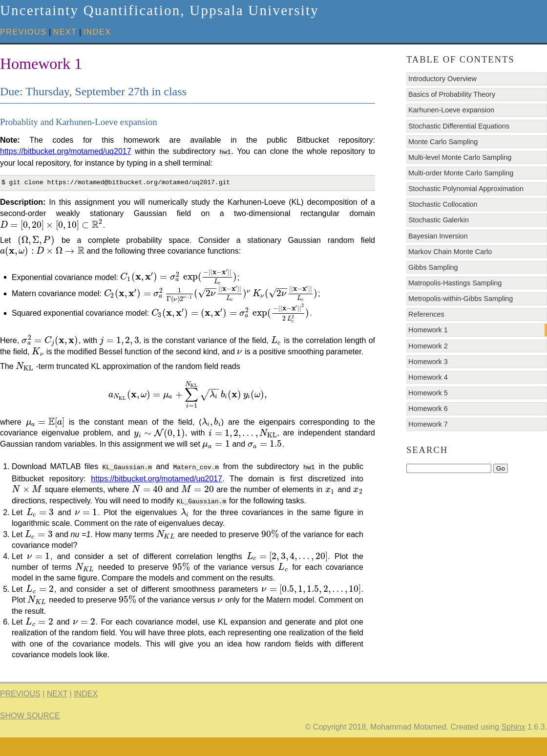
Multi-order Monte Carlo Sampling (461, 173)
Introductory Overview (442, 79)
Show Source (30, 735)
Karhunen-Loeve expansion (451, 110)
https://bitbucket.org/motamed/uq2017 (66, 151)
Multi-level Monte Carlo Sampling (460, 157)
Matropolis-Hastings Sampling (455, 283)
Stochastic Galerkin (439, 220)
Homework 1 (428, 330)
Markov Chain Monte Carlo (450, 252)
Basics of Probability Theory (452, 94)
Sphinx (514, 745)
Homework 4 (428, 377)
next (65, 32)
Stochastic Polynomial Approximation (466, 189)
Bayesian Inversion (438, 236)
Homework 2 (428, 346)
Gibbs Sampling (433, 267)
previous (23, 32)
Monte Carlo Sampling (443, 142)
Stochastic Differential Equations (459, 126)
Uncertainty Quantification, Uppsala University (159, 10)
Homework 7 (428, 424)
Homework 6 (428, 409)
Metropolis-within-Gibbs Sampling (461, 299)
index (97, 32)
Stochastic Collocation (443, 204)
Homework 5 (428, 393)
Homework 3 (428, 362)
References (426, 314)
